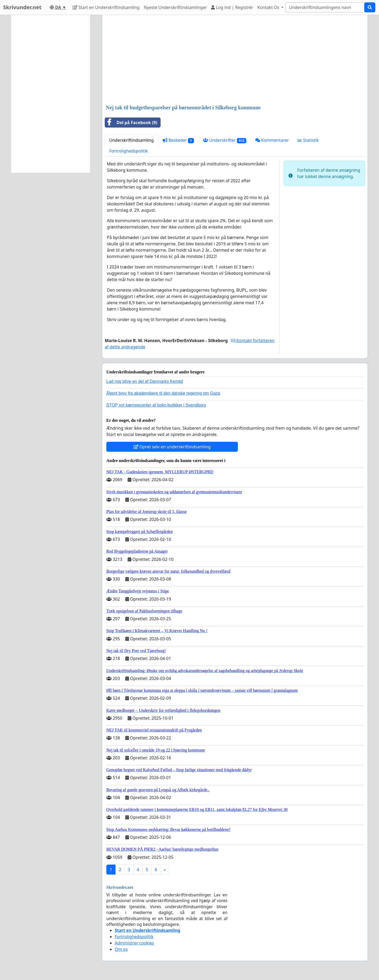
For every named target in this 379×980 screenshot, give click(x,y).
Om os (121, 949)
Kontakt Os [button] (269, 7)
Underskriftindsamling (131, 140)
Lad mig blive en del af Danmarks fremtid (145, 381)
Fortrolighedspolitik (129, 151)
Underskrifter (225, 140)
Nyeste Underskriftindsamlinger (175, 7)
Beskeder (178, 140)
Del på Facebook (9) (131, 123)
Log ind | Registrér (232, 7)
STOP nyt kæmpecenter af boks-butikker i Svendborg (156, 405)
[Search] (325, 7)
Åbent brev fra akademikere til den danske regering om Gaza (163, 393)
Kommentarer (272, 140)
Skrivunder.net (22, 7)
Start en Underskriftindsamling (106, 7)
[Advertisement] (235, 60)
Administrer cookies (134, 943)
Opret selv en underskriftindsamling (172, 447)
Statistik (308, 140)
